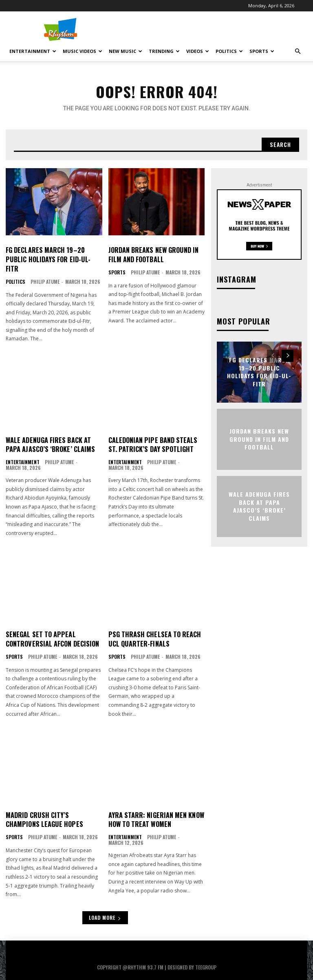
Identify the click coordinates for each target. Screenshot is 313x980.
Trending (164, 51)
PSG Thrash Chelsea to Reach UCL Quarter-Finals (154, 629)
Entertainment (33, 51)
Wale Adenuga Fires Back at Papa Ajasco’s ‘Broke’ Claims (50, 435)
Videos (198, 51)
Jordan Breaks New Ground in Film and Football (153, 255)
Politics (229, 51)
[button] (298, 52)
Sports (262, 51)
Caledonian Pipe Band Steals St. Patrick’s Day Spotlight (152, 435)
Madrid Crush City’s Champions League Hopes (43, 809)
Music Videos (83, 51)
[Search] (280, 145)
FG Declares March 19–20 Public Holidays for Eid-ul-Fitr (53, 255)
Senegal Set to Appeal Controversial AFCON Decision (52, 629)
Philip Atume (45, 272)
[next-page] (288, 355)
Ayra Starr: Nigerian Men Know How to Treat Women (156, 809)
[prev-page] (273, 355)
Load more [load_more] (105, 907)
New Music (126, 51)
